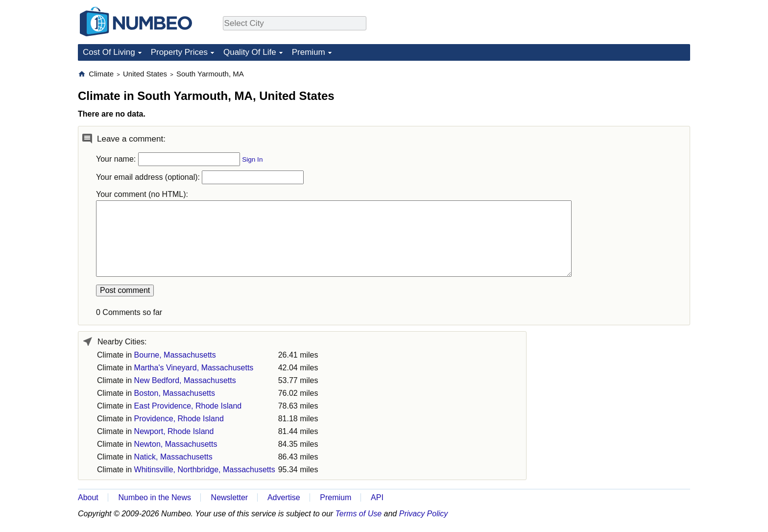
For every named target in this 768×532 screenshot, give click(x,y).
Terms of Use (359, 514)
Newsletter (230, 497)
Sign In (252, 159)
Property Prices (179, 52)
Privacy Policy (424, 514)
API (377, 497)
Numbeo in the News (155, 497)
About (88, 497)
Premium (309, 52)
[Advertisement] (617, 130)
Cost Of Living (109, 52)
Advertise (284, 497)
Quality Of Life (250, 52)
